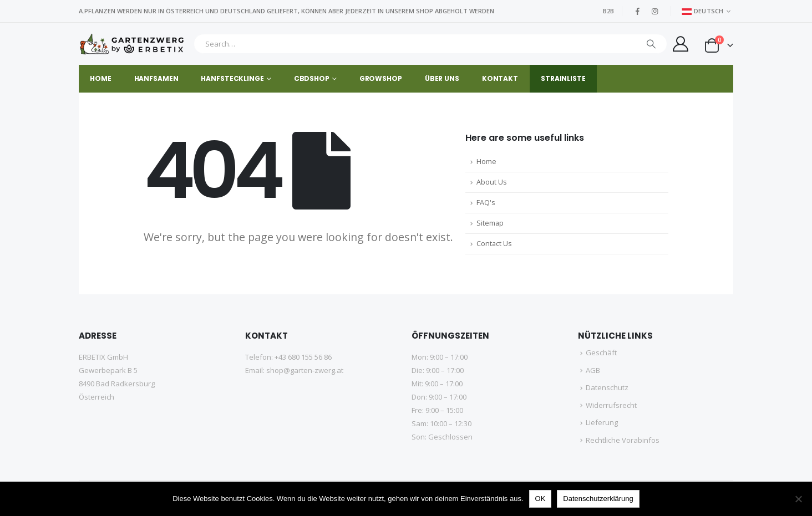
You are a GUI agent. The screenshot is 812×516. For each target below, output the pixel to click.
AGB (593, 370)
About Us (492, 182)
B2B (608, 11)
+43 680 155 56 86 (303, 357)
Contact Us (494, 244)
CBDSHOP (312, 78)
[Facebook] (638, 11)
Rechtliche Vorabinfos (623, 440)
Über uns (442, 78)
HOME (101, 78)
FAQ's (486, 203)
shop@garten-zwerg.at (305, 370)
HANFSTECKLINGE (232, 78)
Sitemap (490, 223)
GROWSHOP (381, 78)
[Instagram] (655, 11)
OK (541, 499)
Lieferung (602, 422)
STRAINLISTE (563, 78)
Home (486, 162)
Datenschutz (607, 387)
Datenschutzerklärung (598, 499)
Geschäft (601, 352)
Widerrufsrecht (611, 405)
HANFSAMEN (156, 78)
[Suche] (651, 44)
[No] (798, 499)
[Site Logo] (133, 44)
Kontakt (500, 78)
